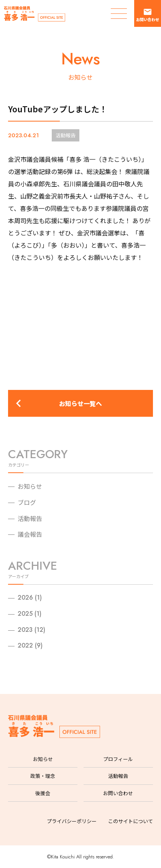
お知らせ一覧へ (80, 403)
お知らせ (30, 486)
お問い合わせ (118, 793)
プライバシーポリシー (72, 821)
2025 (25, 614)
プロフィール (118, 759)
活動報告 (30, 518)
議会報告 (30, 534)
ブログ (27, 502)
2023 (25, 630)
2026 (25, 598)
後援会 (43, 793)
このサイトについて (131, 821)
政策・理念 (43, 776)
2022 (25, 645)
